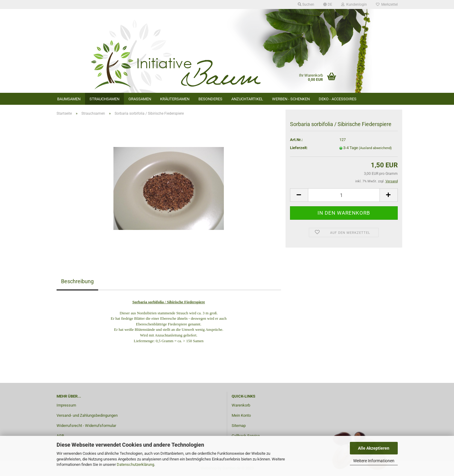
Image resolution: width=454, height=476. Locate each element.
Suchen (306, 4)
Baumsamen (69, 99)
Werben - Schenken (291, 99)
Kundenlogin (354, 4)
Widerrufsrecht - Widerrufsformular (86, 426)
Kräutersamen (175, 99)
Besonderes (210, 99)
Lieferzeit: (299, 148)
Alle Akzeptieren (374, 448)
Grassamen (140, 99)
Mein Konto (241, 415)
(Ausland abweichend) (375, 148)
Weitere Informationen (374, 461)
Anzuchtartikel (247, 99)
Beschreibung (77, 281)
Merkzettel (387, 4)
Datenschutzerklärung (135, 464)
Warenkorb (241, 405)
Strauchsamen (104, 99)
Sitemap (239, 426)
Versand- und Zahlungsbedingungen (87, 415)
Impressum (66, 405)
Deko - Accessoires (338, 99)
